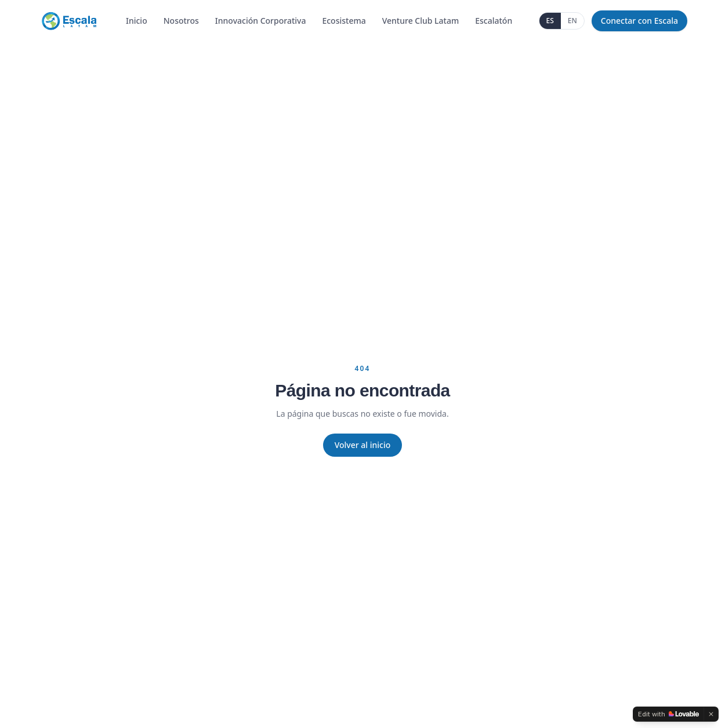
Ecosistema (344, 21)
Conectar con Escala (639, 21)
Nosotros (181, 21)
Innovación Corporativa (261, 21)
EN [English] (572, 21)
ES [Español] (550, 21)
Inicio (137, 21)
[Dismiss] (711, 714)
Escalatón (494, 21)
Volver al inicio (363, 445)
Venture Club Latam (420, 21)
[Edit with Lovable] (668, 714)
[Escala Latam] (69, 21)
